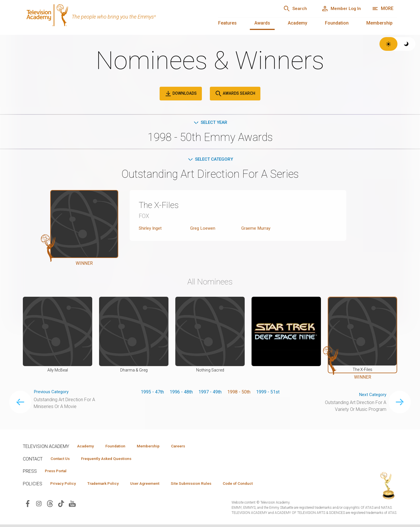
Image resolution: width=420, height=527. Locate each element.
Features (227, 23)
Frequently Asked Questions (111, 460)
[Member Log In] (339, 9)
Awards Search (235, 94)
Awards (262, 23)
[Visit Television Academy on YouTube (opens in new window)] (72, 506)
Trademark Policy (108, 486)
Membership (379, 23)
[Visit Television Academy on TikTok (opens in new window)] (61, 506)
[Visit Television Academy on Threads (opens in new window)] (50, 506)
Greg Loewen (203, 229)
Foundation (337, 23)
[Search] (289, 9)
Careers (189, 447)
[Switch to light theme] (388, 44)
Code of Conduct (253, 486)
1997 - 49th (210, 393)
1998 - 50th (239, 393)
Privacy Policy (65, 486)
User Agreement (153, 486)
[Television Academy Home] (115, 17)
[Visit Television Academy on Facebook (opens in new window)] (28, 506)
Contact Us (62, 460)
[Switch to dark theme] (406, 44)
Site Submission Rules (203, 486)
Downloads (181, 94)
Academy (298, 23)
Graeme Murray (256, 229)
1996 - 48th (181, 393)
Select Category (210, 160)
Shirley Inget (151, 229)
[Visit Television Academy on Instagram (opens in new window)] (39, 506)
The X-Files (160, 206)
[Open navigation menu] (383, 9)
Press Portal (58, 473)
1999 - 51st (268, 393)
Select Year (210, 123)
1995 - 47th (152, 393)
